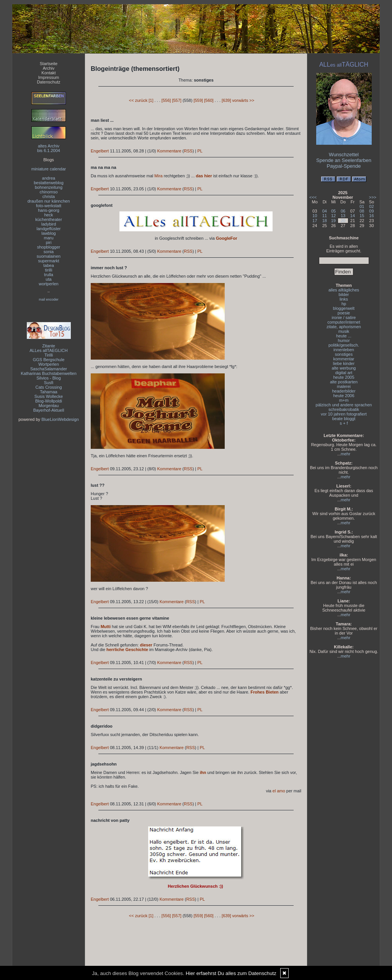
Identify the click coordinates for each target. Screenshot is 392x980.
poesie (344, 313)
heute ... (344, 336)
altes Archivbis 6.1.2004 (49, 148)
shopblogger (49, 247)
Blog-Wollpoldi (49, 401)
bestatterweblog (49, 183)
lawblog (48, 233)
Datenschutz (48, 82)
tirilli (49, 270)
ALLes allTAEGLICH (48, 350)
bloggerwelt (344, 308)
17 (315, 221)
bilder (344, 294)
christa (49, 196)
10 (315, 216)
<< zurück (138, 100)
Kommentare (169, 151)
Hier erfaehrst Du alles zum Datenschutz (231, 973)
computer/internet (344, 322)
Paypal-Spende (344, 166)
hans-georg (49, 210)
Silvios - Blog (49, 378)
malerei (344, 386)
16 (371, 216)
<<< (313, 197)
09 (371, 211)
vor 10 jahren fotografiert (344, 414)
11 (325, 216)
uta (48, 279)
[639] (226, 100)
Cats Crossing (48, 387)
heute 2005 (344, 377)
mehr (345, 454)
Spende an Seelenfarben (344, 160)
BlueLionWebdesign (60, 419)
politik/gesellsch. (344, 345)
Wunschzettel (344, 155)
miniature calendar (49, 169)
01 (362, 206)
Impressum (49, 77)
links (344, 299)
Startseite (49, 64)
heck (48, 215)
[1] (151, 100)
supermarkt (48, 261)
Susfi (49, 383)
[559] (198, 100)
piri (49, 242)
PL (200, 151)
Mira (158, 176)
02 (371, 206)
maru (48, 238)
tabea (49, 265)
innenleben (344, 350)
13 (343, 216)
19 (333, 221)
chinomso (48, 192)
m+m (344, 400)
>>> (373, 197)
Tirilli (49, 355)
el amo (279, 791)
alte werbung (344, 368)
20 (343, 221)
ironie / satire (344, 317)
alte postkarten (344, 382)
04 (325, 211)
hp (344, 304)
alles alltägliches (344, 290)
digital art (344, 373)
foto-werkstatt (49, 206)
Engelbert (100, 151)
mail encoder (49, 299)
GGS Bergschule (49, 360)
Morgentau (49, 406)
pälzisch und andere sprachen (344, 405)
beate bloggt (344, 419)
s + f (344, 423)
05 (333, 211)
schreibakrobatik (344, 409)
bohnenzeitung (49, 187)
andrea (49, 178)
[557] (176, 100)
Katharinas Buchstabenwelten (49, 373)
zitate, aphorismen (344, 327)
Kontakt (48, 73)
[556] (166, 100)
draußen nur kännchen (49, 201)
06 (343, 211)
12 (333, 216)
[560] (209, 100)
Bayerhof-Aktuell (49, 410)
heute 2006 (344, 396)
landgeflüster (49, 229)
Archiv (49, 68)
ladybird (49, 224)
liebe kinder (344, 363)
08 (362, 211)
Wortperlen (49, 364)
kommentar (344, 359)
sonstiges (344, 354)
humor (344, 340)
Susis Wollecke (49, 396)
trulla (49, 275)
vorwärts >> (243, 100)
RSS (188, 151)
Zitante (49, 346)
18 (325, 221)
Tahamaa (48, 392)
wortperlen (48, 284)
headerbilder (344, 391)
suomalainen (49, 256)
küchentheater (49, 219)
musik (344, 331)
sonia (49, 252)
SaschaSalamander (49, 369)
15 (362, 216)
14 (353, 216)
